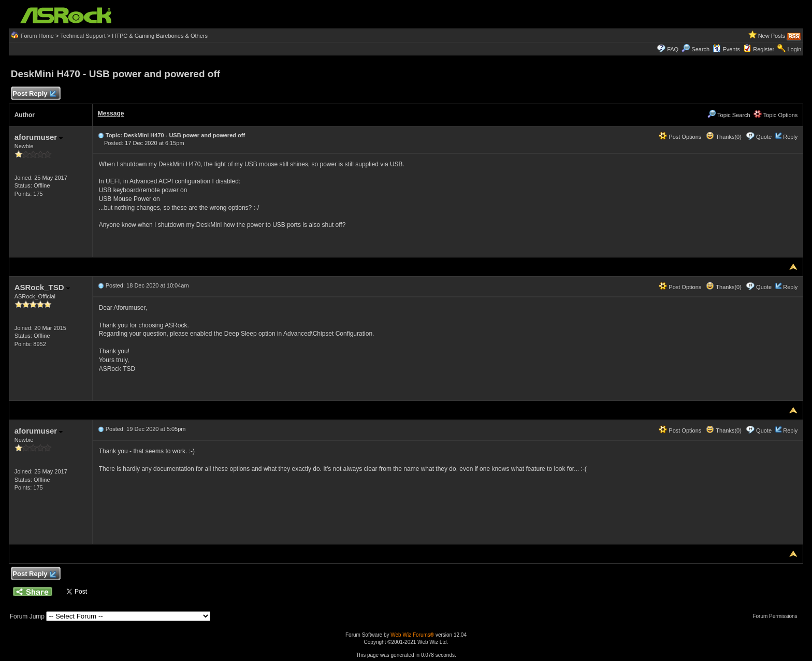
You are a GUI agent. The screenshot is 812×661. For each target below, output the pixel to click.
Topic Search (729, 115)
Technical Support (83, 36)
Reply (790, 137)
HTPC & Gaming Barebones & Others (160, 36)
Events (726, 49)
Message (111, 113)
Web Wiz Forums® (412, 635)
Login (794, 49)
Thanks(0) (723, 137)
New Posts (772, 36)
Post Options (680, 137)
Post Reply (34, 94)
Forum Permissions (777, 616)
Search (700, 49)
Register (764, 49)
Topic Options (776, 115)
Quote (764, 137)
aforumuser (39, 137)
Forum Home (37, 36)
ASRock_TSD (42, 287)
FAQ (673, 49)
